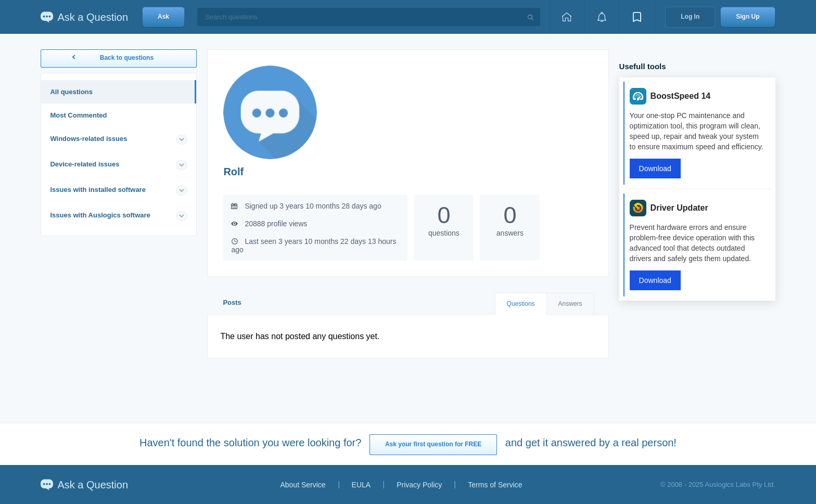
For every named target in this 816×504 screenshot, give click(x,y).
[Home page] (567, 17)
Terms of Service (495, 485)
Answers (570, 304)
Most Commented (78, 115)
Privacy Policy (419, 485)
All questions (71, 92)
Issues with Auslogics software (100, 215)
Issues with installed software (98, 190)
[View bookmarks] (637, 17)
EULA (361, 485)
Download (655, 169)
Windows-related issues (88, 139)
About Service (303, 485)
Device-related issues (85, 164)
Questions (521, 304)
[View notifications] (602, 17)
